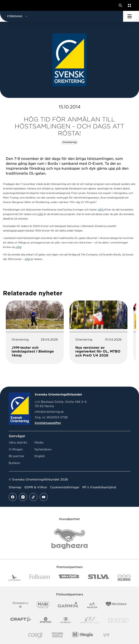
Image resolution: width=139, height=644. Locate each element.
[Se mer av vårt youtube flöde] (44, 497)
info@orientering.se (49, 412)
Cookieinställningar (65, 487)
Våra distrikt (18, 443)
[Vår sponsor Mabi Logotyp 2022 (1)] (43, 605)
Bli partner (17, 456)
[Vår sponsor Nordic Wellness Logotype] (90, 620)
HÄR (101, 210)
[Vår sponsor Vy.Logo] (106, 635)
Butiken (14, 463)
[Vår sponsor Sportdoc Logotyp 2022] (46, 620)
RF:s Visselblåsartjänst (99, 487)
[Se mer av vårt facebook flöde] (13, 497)
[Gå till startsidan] (10, 5)
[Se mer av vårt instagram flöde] (23, 497)
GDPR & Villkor (36, 487)
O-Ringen (16, 449)
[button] (62, 16)
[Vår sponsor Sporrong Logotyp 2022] (66, 620)
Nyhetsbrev (43, 449)
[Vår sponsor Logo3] (35, 635)
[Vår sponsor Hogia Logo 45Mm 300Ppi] (82, 635)
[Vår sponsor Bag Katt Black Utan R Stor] (69, 539)
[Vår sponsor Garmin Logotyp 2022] (68, 605)
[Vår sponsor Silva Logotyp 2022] (99, 578)
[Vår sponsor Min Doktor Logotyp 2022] (116, 605)
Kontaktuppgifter (48, 423)
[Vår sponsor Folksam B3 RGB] (40, 578)
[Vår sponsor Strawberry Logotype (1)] (20, 605)
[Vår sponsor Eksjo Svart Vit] (124, 578)
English (40, 456)
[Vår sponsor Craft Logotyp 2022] (21, 620)
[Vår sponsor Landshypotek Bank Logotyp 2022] (14, 578)
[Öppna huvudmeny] (131, 16)
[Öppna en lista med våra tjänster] (129, 5)
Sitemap (15, 487)
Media (39, 443)
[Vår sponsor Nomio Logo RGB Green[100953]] (118, 620)
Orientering (69, 142)
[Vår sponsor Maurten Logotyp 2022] (92, 605)
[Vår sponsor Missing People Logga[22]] (57, 635)
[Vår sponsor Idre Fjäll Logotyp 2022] (69, 578)
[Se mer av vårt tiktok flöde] (33, 497)
